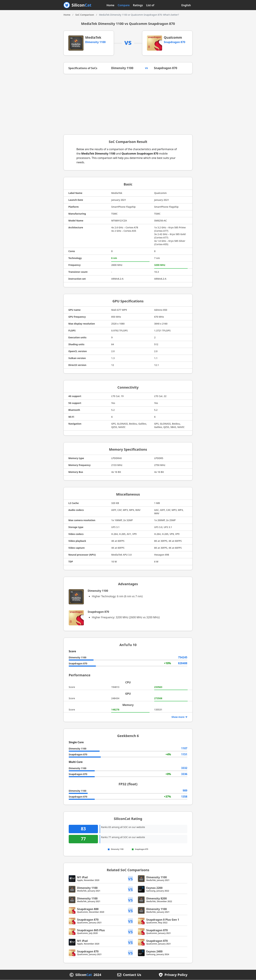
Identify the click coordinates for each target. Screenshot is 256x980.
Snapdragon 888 (88, 909)
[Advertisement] (128, 104)
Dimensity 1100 (95, 42)
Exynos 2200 (154, 888)
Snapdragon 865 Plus (91, 930)
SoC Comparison (85, 15)
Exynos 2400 (154, 952)
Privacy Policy (176, 975)
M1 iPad (82, 877)
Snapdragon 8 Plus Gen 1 (163, 920)
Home (110, 5)
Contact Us (132, 975)
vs (131, 879)
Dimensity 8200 (157, 899)
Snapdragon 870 (175, 42)
